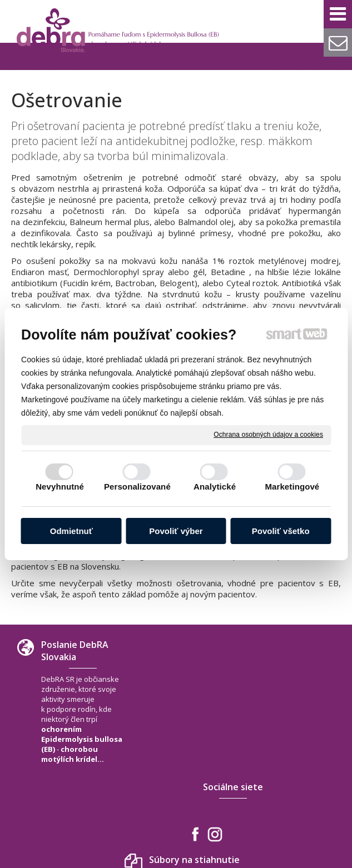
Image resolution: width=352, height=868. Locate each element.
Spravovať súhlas (174, 853)
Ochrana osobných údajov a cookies (268, 435)
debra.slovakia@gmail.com (309, 756)
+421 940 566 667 (311, 740)
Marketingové (292, 487)
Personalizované (137, 487)
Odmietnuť (71, 531)
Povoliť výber (176, 531)
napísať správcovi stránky (180, 844)
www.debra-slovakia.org (304, 777)
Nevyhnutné (60, 487)
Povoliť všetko (281, 531)
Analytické (215, 487)
